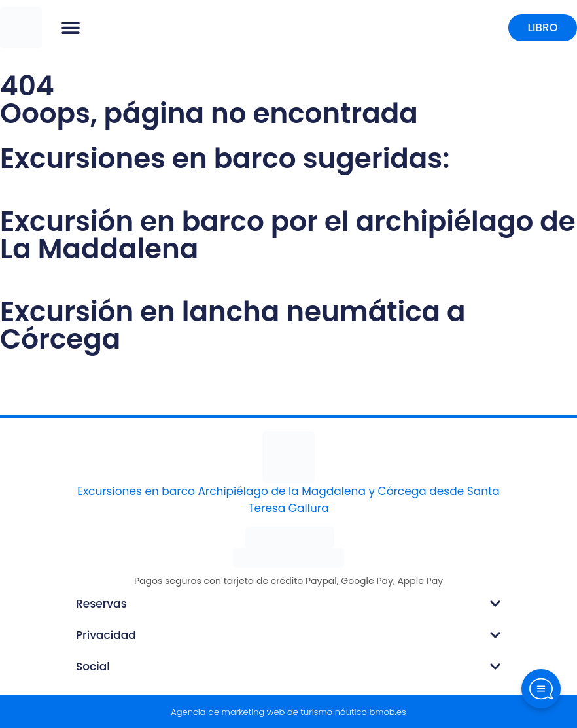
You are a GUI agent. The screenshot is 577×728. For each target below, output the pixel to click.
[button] (71, 28)
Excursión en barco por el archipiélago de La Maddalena (288, 235)
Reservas (101, 604)
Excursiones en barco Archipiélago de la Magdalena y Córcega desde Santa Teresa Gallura (288, 500)
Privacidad (106, 635)
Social (93, 667)
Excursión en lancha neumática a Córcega (233, 325)
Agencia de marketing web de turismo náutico (288, 712)
